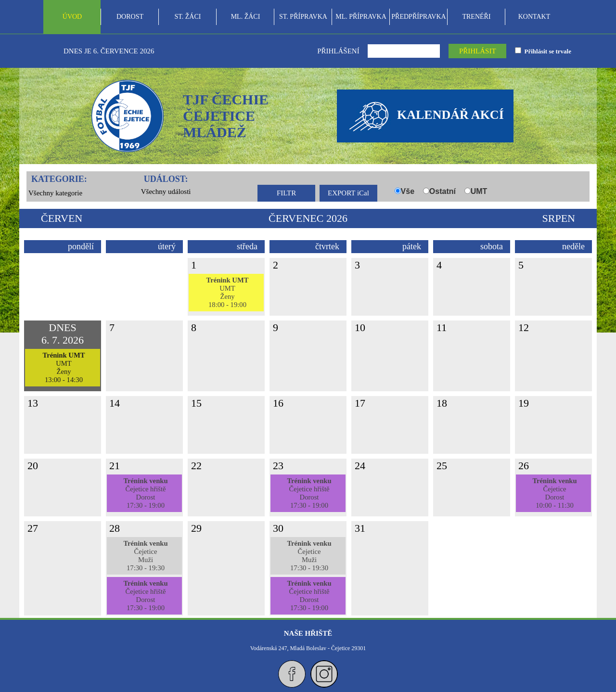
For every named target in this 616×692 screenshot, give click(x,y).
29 (196, 528)
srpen (559, 218)
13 (33, 403)
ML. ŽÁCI (246, 17)
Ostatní (443, 191)
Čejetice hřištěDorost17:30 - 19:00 (145, 493)
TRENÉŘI (476, 17)
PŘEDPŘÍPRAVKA (418, 17)
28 (115, 528)
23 (278, 466)
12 (524, 327)
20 (33, 466)
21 (115, 466)
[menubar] (303, 17)
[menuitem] (72, 17)
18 (442, 403)
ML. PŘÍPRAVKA (361, 17)
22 (196, 466)
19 (524, 403)
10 (360, 327)
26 (524, 466)
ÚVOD (72, 17)
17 (360, 403)
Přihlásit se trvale (546, 51)
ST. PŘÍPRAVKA (303, 17)
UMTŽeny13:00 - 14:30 (64, 367)
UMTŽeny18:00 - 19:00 (227, 292)
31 (360, 528)
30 (278, 528)
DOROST (130, 17)
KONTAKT (534, 17)
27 (33, 528)
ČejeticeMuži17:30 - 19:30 (145, 556)
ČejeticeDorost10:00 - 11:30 (554, 493)
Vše (408, 191)
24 (360, 466)
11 (442, 327)
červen (62, 218)
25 (442, 466)
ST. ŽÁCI (188, 17)
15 (196, 403)
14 (115, 403)
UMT (479, 191)
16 (278, 403)
